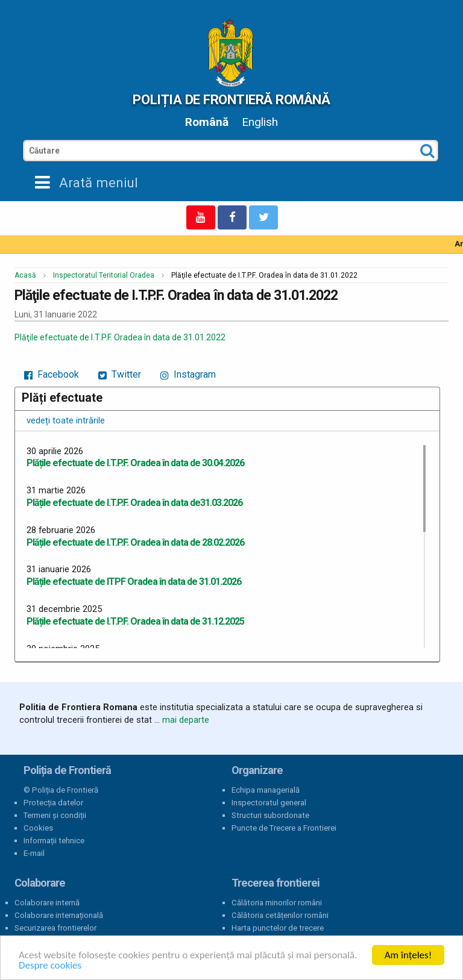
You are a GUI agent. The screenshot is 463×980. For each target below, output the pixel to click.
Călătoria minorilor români (277, 903)
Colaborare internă (47, 903)
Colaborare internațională (59, 915)
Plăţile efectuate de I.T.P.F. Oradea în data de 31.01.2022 (120, 337)
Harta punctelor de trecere (278, 928)
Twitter (120, 374)
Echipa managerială (266, 790)
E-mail (34, 853)
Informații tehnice (54, 841)
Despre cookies (50, 965)
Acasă (25, 275)
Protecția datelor (53, 803)
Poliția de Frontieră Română (231, 99)
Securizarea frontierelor (55, 928)
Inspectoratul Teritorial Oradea (104, 275)
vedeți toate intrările (66, 420)
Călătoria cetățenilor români (280, 915)
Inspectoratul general (269, 803)
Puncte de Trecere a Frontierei (284, 828)
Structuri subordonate (270, 815)
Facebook (52, 374)
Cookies (38, 828)
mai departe (186, 720)
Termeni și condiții (55, 815)
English (260, 122)
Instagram (188, 374)
